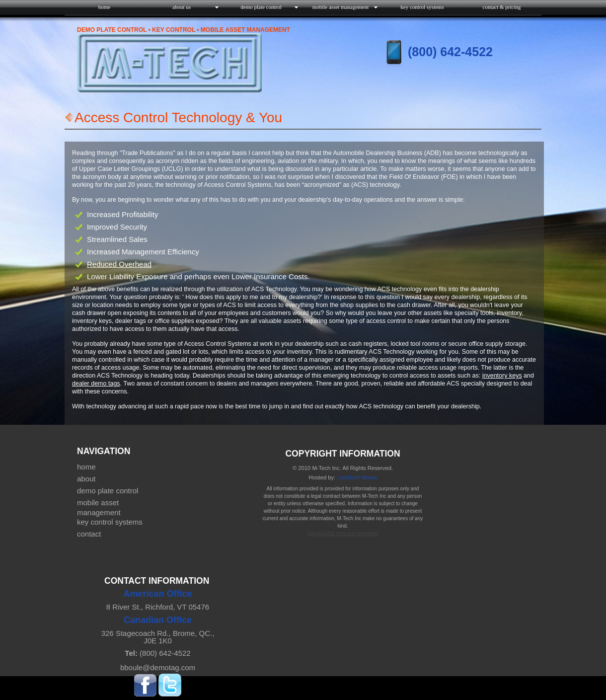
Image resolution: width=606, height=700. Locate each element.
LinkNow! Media (357, 477)
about (86, 479)
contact (89, 534)
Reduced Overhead (119, 264)
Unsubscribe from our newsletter (343, 533)
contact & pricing (502, 7)
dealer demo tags (96, 384)
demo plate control (108, 491)
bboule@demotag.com (158, 667)
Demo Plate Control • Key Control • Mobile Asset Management (184, 30)
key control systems (422, 7)
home (104, 7)
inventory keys (502, 376)
